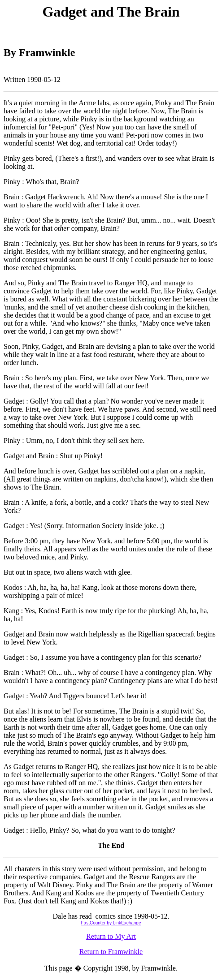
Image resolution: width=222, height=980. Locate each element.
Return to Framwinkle (111, 952)
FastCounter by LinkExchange (111, 923)
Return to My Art (111, 936)
